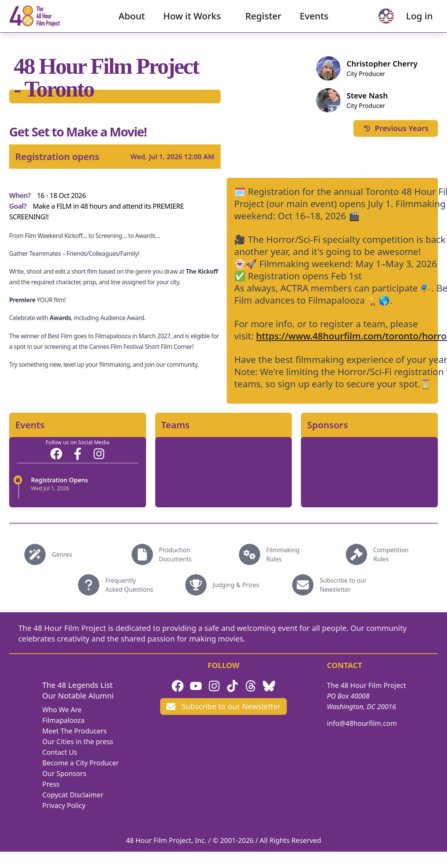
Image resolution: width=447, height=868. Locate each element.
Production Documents (175, 554)
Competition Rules (391, 554)
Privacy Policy (64, 805)
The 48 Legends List (77, 685)
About (132, 21)
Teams (176, 425)
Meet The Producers (75, 731)
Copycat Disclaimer (73, 795)
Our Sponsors (64, 773)
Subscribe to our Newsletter (343, 585)
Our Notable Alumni (78, 696)
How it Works (192, 21)
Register (263, 21)
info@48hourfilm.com (362, 723)
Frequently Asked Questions (129, 585)
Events (314, 21)
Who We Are (62, 710)
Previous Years (396, 128)
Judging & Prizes (236, 585)
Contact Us (60, 752)
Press (51, 784)
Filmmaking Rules (283, 554)
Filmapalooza (64, 720)
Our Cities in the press (78, 741)
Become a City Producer (80, 763)
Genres (62, 554)
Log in (409, 21)
